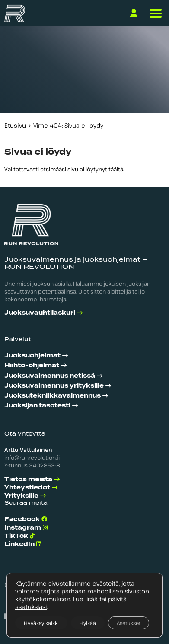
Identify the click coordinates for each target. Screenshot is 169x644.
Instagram (23, 528)
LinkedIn (19, 544)
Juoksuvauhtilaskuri (40, 313)
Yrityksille (21, 496)
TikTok (16, 536)
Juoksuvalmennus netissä (50, 376)
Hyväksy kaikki (41, 623)
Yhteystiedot (27, 488)
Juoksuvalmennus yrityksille (54, 386)
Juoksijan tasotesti (37, 406)
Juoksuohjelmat (32, 355)
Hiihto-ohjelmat (32, 365)
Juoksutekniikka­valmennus (53, 396)
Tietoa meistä (28, 479)
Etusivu (15, 125)
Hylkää (88, 623)
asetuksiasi (31, 607)
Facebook (22, 519)
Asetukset (129, 623)
